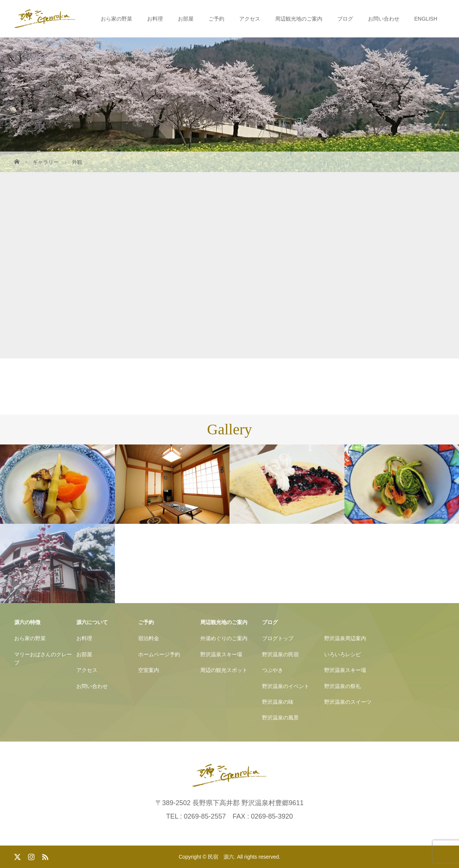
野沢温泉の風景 (280, 718)
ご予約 (216, 19)
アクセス (250, 19)
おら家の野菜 (116, 19)
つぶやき (273, 670)
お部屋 (186, 19)
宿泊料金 (149, 638)
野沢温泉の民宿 (280, 654)
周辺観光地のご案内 (299, 19)
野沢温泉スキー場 (221, 654)
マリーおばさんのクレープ (43, 658)
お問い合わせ (384, 19)
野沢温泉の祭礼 (343, 686)
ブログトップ (278, 638)
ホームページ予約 (159, 654)
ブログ (345, 19)
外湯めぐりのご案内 (224, 638)
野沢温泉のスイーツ (348, 702)
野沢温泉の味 (278, 702)
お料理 (155, 19)
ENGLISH (426, 19)
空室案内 (149, 670)
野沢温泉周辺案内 (345, 638)
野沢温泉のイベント (286, 686)
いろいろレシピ (343, 654)
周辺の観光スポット (224, 670)
